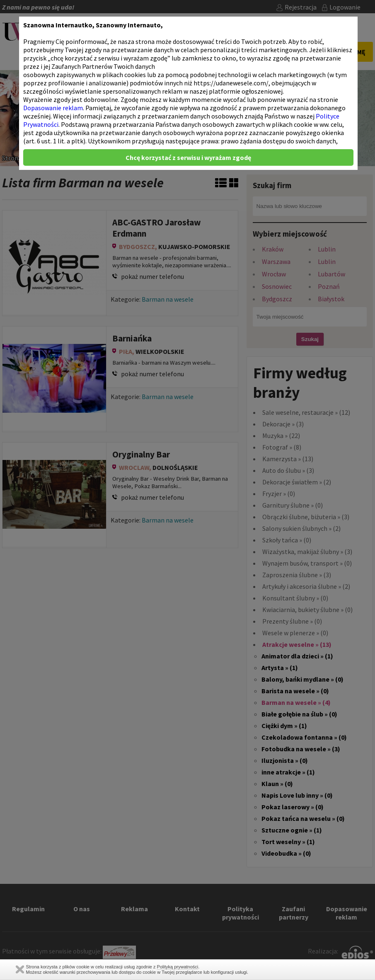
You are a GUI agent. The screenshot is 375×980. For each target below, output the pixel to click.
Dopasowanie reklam (53, 108)
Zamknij (20, 969)
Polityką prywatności (178, 967)
